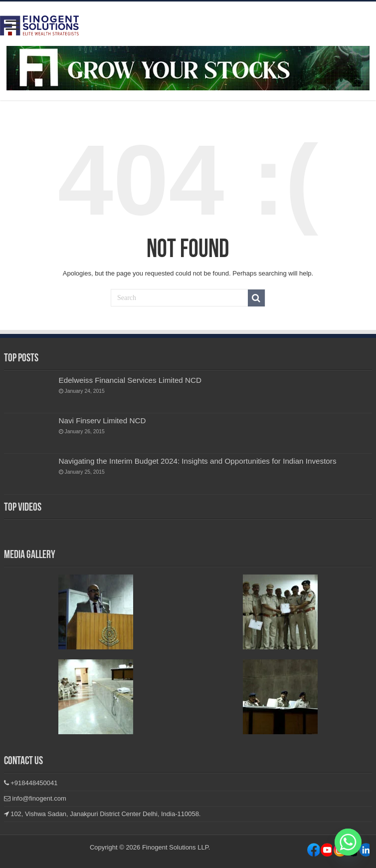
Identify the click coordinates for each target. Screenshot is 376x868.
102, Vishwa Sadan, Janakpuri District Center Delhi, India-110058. (102, 814)
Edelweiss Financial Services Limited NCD (130, 380)
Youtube (363, 852)
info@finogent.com (35, 798)
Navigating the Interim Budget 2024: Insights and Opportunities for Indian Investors (198, 461)
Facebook (313, 852)
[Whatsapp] (348, 842)
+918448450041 (31, 783)
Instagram (326, 852)
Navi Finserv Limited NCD (102, 421)
